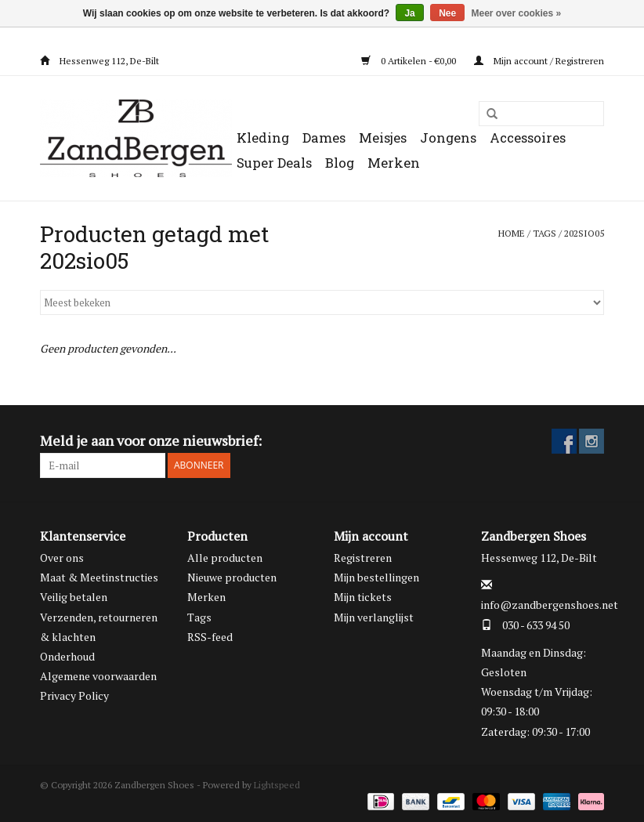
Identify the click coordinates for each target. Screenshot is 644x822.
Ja (409, 13)
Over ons (62, 558)
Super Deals (274, 163)
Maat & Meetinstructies (99, 577)
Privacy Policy (74, 695)
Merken (394, 163)
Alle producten (225, 558)
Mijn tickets (363, 597)
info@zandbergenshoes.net (550, 605)
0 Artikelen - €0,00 (410, 61)
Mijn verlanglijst (374, 617)
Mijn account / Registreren (539, 61)
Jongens (448, 138)
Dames (324, 138)
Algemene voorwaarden (98, 676)
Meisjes (383, 138)
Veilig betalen (74, 597)
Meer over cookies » (517, 13)
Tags (545, 233)
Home (512, 233)
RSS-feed (210, 637)
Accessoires (528, 138)
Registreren (363, 558)
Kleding (263, 138)
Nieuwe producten (232, 577)
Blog (340, 163)
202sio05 (584, 233)
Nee (447, 13)
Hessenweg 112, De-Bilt (99, 61)
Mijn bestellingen (376, 577)
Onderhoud (67, 656)
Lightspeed (277, 785)
